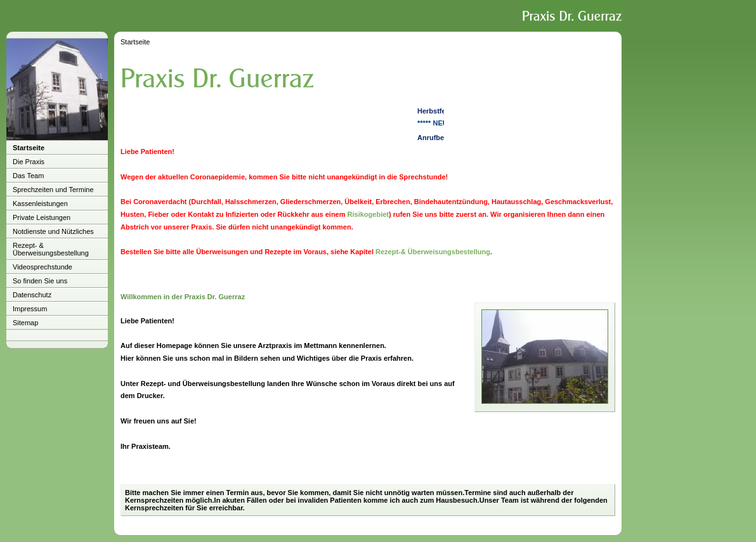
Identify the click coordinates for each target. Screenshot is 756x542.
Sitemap (25, 323)
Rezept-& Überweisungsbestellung (433, 252)
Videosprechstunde (42, 267)
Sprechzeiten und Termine (53, 190)
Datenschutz (32, 295)
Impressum (30, 309)
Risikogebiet (368, 214)
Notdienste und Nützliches (53, 231)
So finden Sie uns (40, 281)
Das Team (28, 176)
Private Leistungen (42, 217)
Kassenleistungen (40, 203)
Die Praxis (29, 162)
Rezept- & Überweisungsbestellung (51, 249)
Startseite (29, 148)
